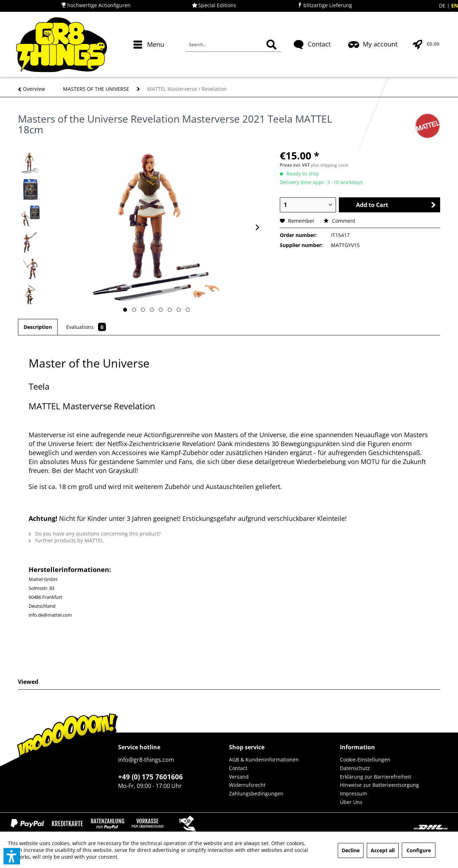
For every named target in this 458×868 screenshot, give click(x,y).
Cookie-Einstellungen (365, 759)
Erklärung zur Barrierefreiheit (376, 777)
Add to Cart (396, 205)
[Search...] (233, 45)
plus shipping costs (330, 165)
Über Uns (351, 802)
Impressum (354, 793)
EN (455, 6)
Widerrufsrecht (247, 785)
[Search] (271, 45)
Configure (419, 850)
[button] (12, 856)
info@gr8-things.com (146, 760)
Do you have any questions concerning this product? (95, 534)
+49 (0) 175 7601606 (150, 777)
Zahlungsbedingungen (256, 793)
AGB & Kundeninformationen (264, 759)
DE (443, 6)
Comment (339, 221)
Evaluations (86, 327)
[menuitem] (150, 57)
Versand (239, 777)
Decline (351, 850)
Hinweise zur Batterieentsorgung (379, 785)
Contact (238, 768)
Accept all (383, 850)
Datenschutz (355, 768)
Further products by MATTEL (66, 540)
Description (38, 327)
